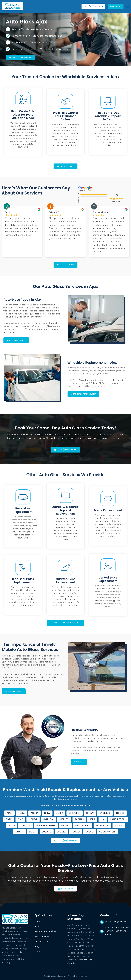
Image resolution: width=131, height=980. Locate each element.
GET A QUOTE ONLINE (22, 57)
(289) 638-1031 (94, 6)
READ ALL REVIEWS (65, 265)
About (38, 926)
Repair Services (42, 936)
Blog (37, 947)
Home (37, 921)
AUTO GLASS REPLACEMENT (83, 394)
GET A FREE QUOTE (65, 166)
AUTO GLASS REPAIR (16, 340)
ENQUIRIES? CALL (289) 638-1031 (65, 623)
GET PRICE (79, 762)
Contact (38, 952)
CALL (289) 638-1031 (67, 450)
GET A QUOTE (67, 889)
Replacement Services (45, 931)
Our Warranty (41, 942)
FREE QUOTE (116, 6)
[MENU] (128, 6)
